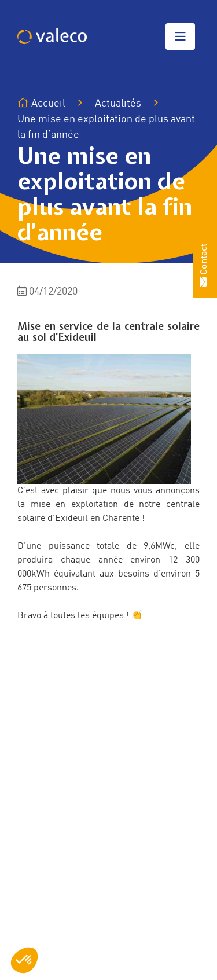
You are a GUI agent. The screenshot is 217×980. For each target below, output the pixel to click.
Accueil (41, 103)
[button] (24, 960)
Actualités (118, 104)
